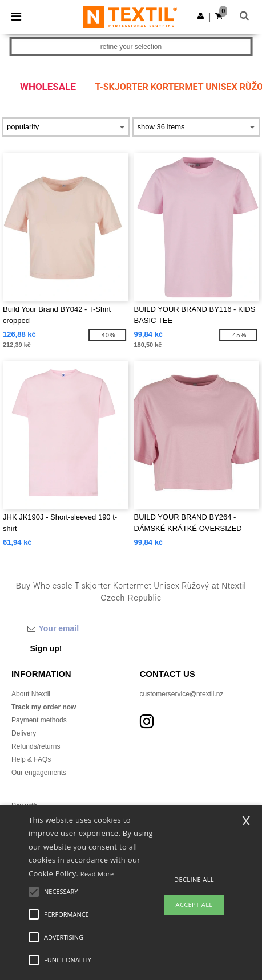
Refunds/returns (36, 746)
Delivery (24, 733)
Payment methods (39, 720)
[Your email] (106, 628)
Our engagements (39, 773)
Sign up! (46, 648)
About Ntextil (31, 694)
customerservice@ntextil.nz (182, 694)
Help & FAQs (31, 759)
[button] (201, 16)
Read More (97, 874)
